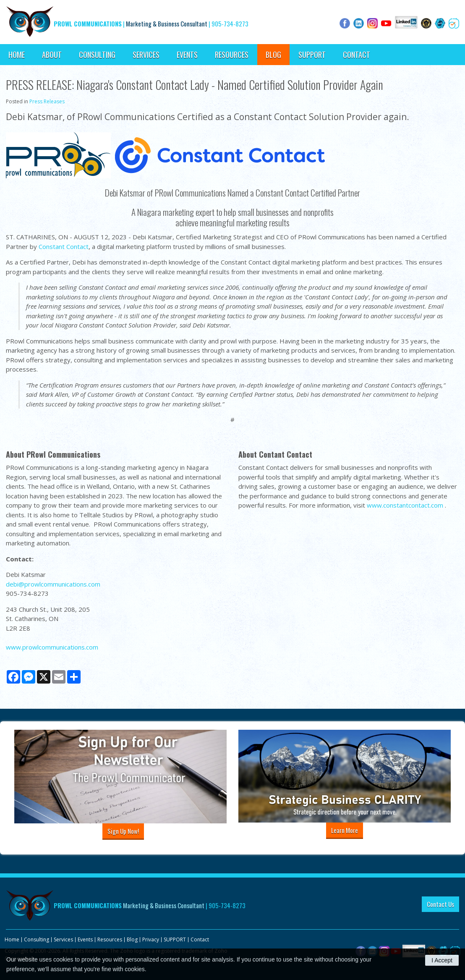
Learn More (345, 830)
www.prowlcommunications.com (52, 647)
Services (146, 55)
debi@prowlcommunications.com (53, 584)
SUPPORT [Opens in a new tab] (312, 55)
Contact (357, 55)
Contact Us (440, 904)
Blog (273, 55)
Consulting (97, 55)
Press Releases (47, 101)
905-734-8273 (230, 24)
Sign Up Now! (123, 831)
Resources (232, 55)
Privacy (151, 939)
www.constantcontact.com (405, 505)
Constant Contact (64, 246)
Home (17, 55)
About (52, 55)
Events (187, 55)
